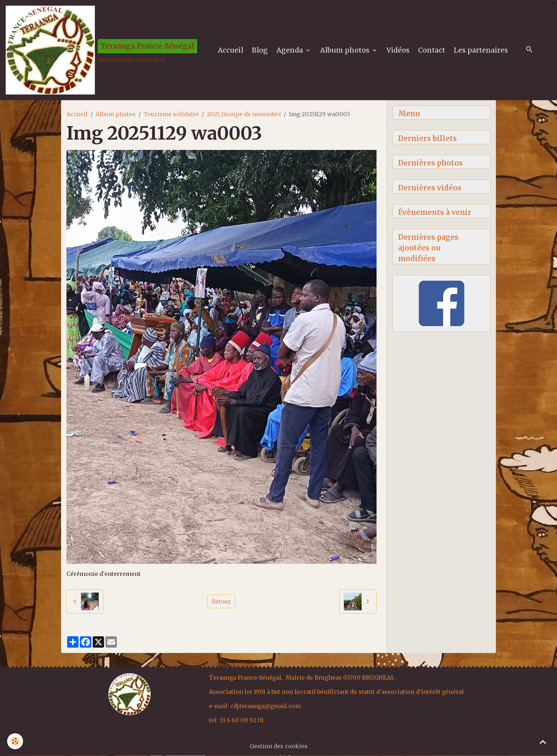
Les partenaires (481, 50)
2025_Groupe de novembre (244, 114)
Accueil (231, 50)
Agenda (291, 50)
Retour (221, 601)
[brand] (101, 50)
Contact (432, 50)
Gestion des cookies (279, 746)
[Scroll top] (543, 742)
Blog (260, 50)
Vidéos (398, 50)
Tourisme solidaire (171, 114)
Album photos (346, 50)
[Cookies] (15, 741)
